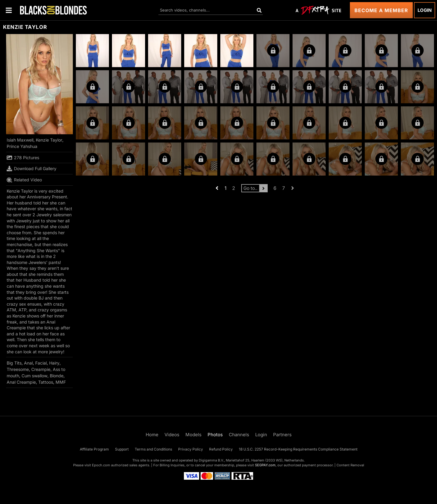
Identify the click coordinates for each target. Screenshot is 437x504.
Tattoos (46, 382)
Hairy (54, 363)
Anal (28, 363)
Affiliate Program (94, 449)
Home (152, 435)
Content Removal (350, 465)
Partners (282, 435)
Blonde (57, 376)
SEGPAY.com (265, 465)
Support (122, 449)
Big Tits (14, 363)
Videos (172, 435)
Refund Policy (221, 449)
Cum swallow (34, 376)
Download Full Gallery (32, 169)
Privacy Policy (191, 449)
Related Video (24, 180)
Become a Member (381, 10)
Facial (41, 363)
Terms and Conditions (153, 449)
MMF (61, 382)
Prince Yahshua (22, 146)
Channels (239, 435)
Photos (215, 435)
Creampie (41, 369)
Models (193, 435)
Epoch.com (101, 465)
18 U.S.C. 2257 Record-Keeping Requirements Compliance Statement (298, 449)
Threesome (18, 369)
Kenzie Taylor (49, 140)
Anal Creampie (21, 382)
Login (425, 10)
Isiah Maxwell (20, 140)
